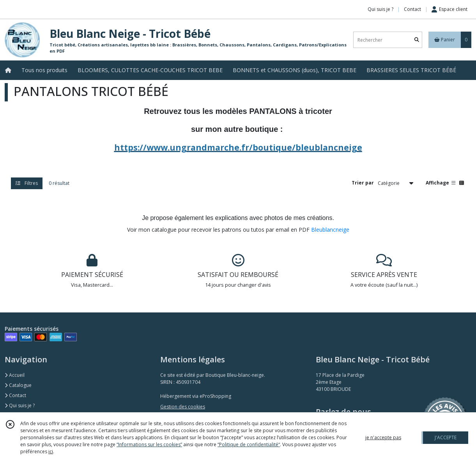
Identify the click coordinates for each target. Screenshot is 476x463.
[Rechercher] (417, 40)
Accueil (15, 375)
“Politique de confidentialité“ (249, 444)
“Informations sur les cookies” (149, 444)
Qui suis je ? (20, 405)
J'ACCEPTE (446, 437)
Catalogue (18, 385)
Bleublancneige (330, 230)
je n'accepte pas (383, 437)
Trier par (363, 183)
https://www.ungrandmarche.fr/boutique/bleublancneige (238, 147)
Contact (412, 9)
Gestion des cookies (183, 407)
